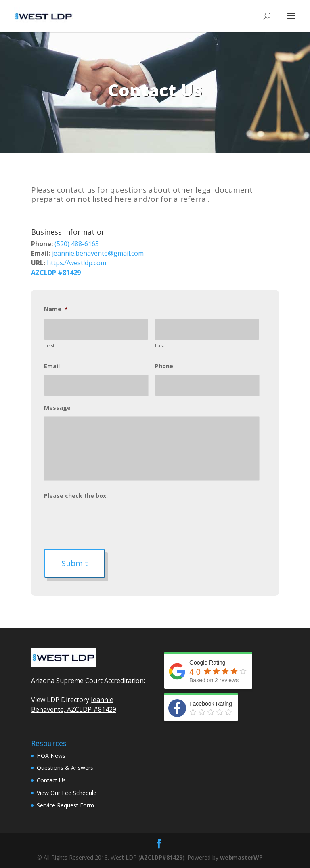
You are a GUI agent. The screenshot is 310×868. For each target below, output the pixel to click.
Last (160, 345)
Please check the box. (76, 496)
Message (57, 408)
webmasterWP (241, 857)
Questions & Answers (65, 768)
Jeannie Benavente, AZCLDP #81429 (74, 704)
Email (52, 366)
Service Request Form (65, 805)
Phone (164, 366)
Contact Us (51, 780)
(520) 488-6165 (77, 244)
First (50, 345)
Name (56, 309)
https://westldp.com (76, 263)
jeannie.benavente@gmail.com (98, 253)
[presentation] (105, 520)
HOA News (51, 756)
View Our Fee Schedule (67, 793)
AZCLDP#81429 (161, 857)
